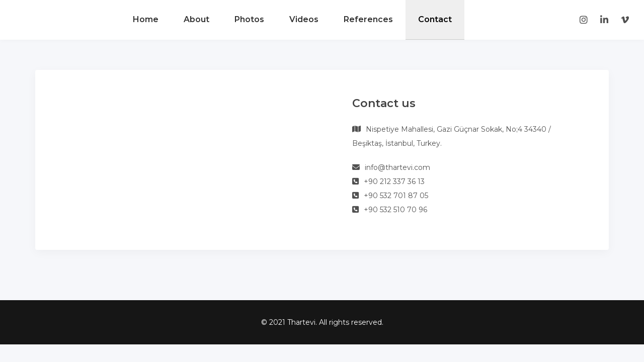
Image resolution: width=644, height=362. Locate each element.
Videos (304, 19)
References (368, 19)
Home (146, 19)
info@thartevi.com (397, 167)
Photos (249, 19)
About (196, 19)
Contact (435, 19)
